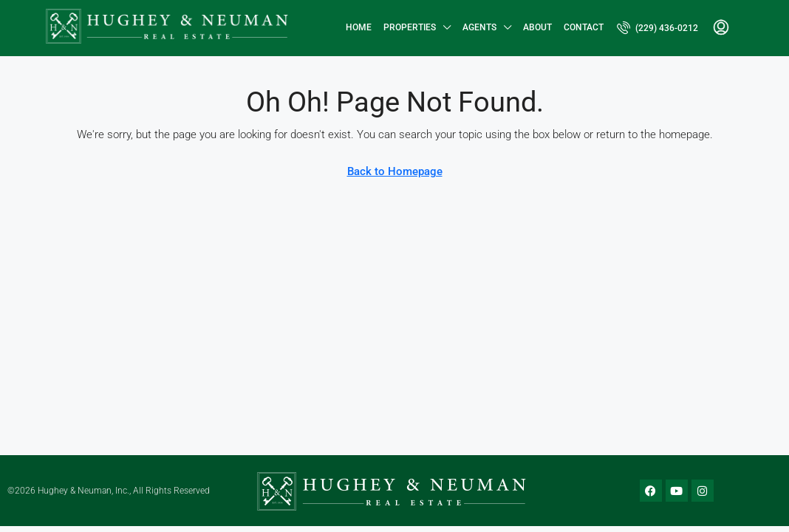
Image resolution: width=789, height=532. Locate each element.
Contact (584, 27)
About (537, 27)
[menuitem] (657, 28)
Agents (479, 27)
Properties (410, 27)
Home (359, 27)
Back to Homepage (395, 171)
